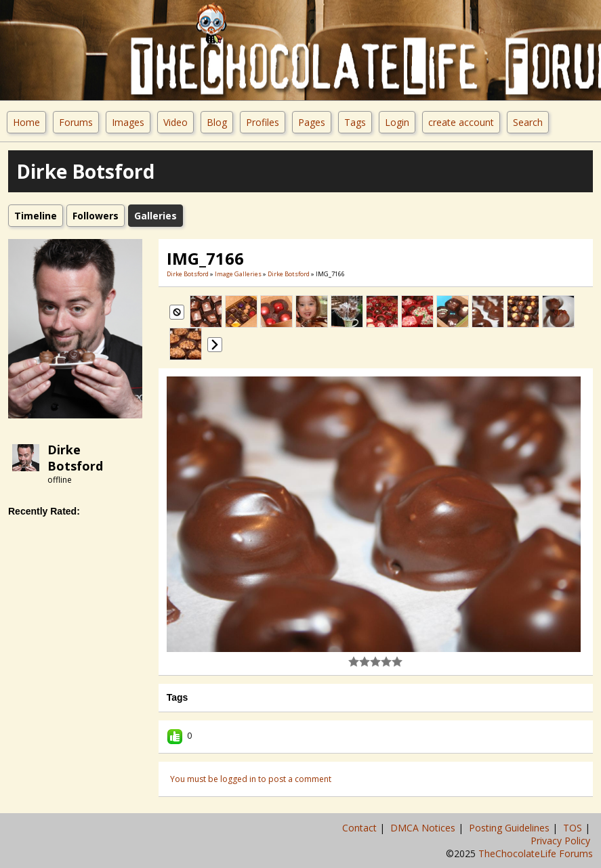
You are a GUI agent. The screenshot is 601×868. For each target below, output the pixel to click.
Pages (312, 122)
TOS (574, 828)
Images (128, 122)
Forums (76, 122)
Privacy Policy (562, 841)
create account (461, 122)
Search (528, 122)
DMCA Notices (424, 828)
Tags (355, 122)
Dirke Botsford (75, 458)
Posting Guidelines (511, 828)
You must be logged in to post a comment (251, 779)
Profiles (263, 122)
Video (175, 122)
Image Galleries (238, 274)
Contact (361, 828)
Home (26, 122)
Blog (217, 122)
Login (397, 122)
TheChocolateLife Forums (536, 853)
